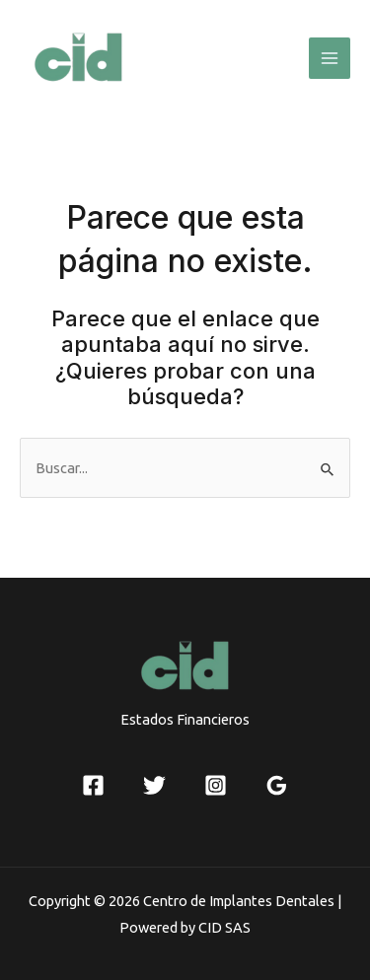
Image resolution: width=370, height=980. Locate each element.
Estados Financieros (185, 719)
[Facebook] (93, 785)
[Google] (277, 785)
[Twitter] (154, 785)
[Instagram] (216, 785)
